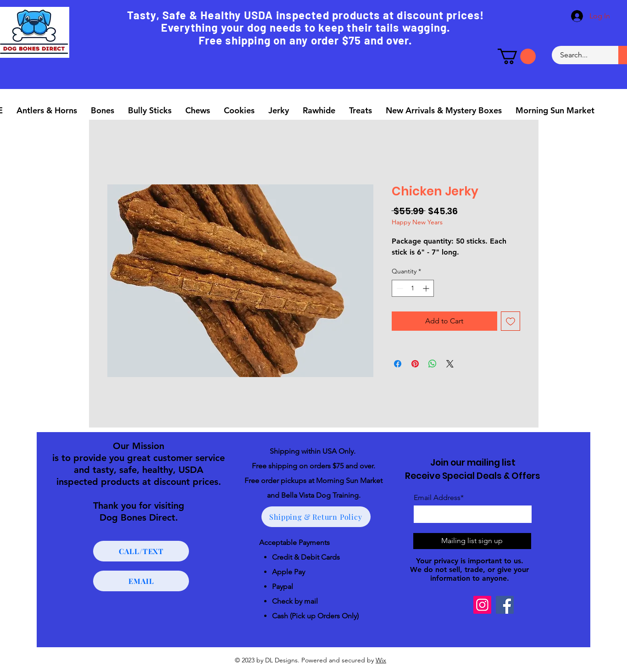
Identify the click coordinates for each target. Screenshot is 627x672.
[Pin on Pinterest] (415, 364)
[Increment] (427, 288)
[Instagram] (482, 605)
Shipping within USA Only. (313, 451)
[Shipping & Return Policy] (316, 517)
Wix (381, 660)
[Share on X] (450, 364)
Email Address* (439, 498)
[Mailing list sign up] (472, 541)
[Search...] (580, 55)
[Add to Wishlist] (510, 321)
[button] (517, 56)
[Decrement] (399, 288)
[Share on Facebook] (398, 364)
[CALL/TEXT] (141, 551)
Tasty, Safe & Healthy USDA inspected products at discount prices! (306, 15)
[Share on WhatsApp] (433, 364)
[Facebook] (505, 605)
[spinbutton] (413, 288)
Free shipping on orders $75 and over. (313, 466)
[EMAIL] (141, 581)
